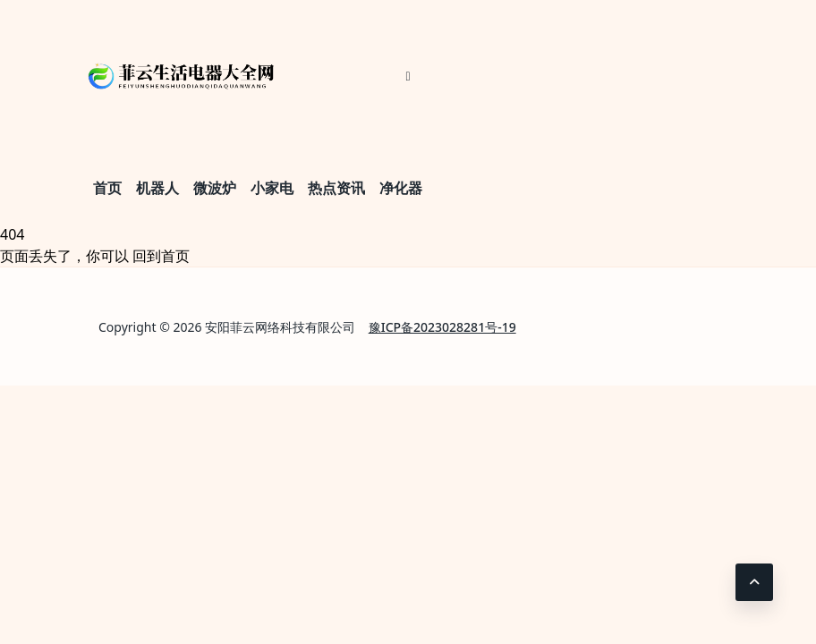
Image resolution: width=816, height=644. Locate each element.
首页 (107, 188)
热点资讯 (336, 188)
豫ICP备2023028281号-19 (442, 327)
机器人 (157, 188)
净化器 (401, 188)
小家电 (272, 188)
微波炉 (215, 188)
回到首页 (161, 256)
